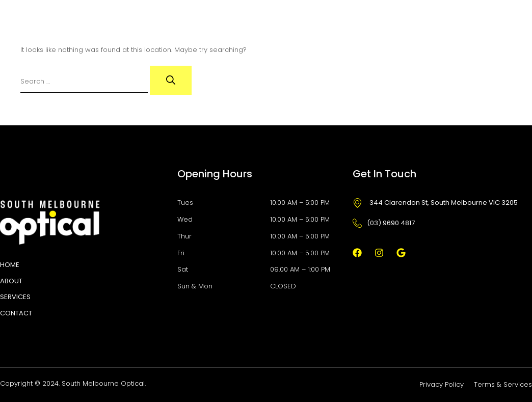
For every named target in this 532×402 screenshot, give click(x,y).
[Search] (171, 80)
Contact (16, 313)
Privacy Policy (442, 384)
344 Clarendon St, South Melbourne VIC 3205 (435, 203)
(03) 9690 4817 (384, 223)
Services (15, 297)
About (11, 281)
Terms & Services (503, 384)
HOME (10, 265)
